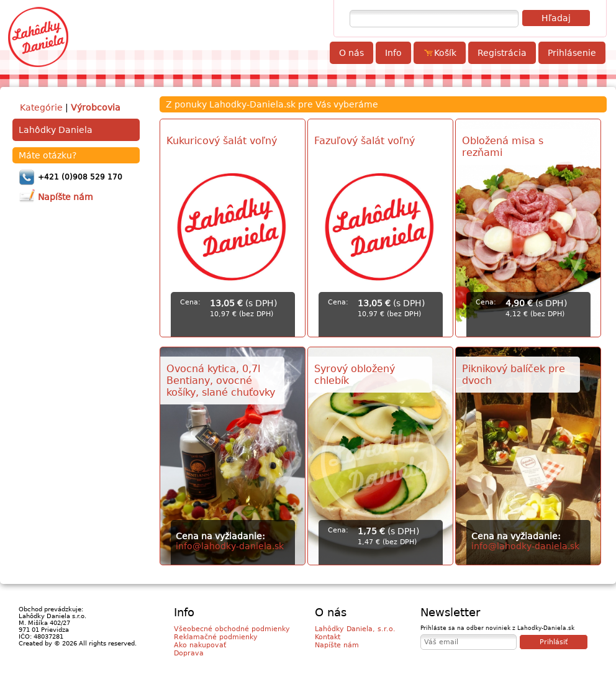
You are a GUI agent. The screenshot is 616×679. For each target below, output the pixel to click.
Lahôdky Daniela (56, 130)
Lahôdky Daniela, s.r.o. (355, 629)
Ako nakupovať (200, 645)
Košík (440, 53)
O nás (351, 53)
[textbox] (434, 19)
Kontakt (328, 637)
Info (393, 53)
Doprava (189, 653)
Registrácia (502, 53)
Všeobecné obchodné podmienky (232, 629)
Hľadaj (556, 18)
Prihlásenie (572, 53)
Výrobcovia (96, 107)
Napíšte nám (337, 645)
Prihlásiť (554, 642)
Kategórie (41, 107)
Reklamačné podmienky (216, 637)
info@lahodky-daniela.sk (230, 546)
